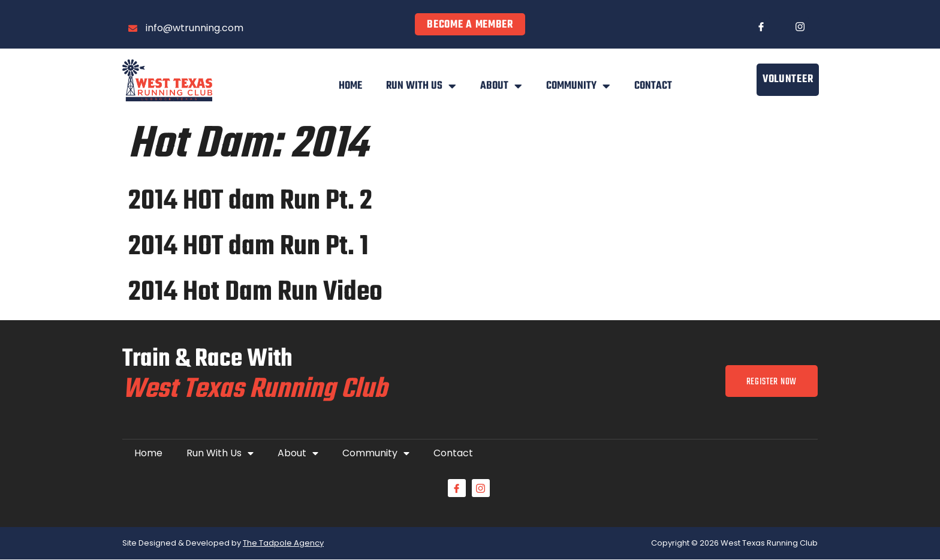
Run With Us (421, 86)
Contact (653, 86)
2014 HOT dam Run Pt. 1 (248, 247)
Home (350, 86)
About (501, 86)
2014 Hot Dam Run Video (255, 293)
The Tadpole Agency (283, 544)
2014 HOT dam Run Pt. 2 (250, 201)
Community (578, 86)
